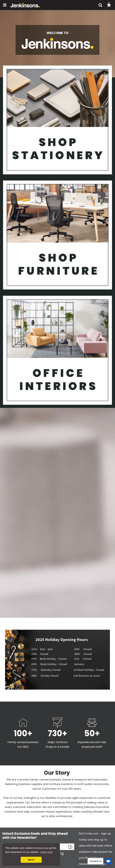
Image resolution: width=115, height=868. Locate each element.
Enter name (3, 843)
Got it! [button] (31, 860)
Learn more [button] (46, 852)
